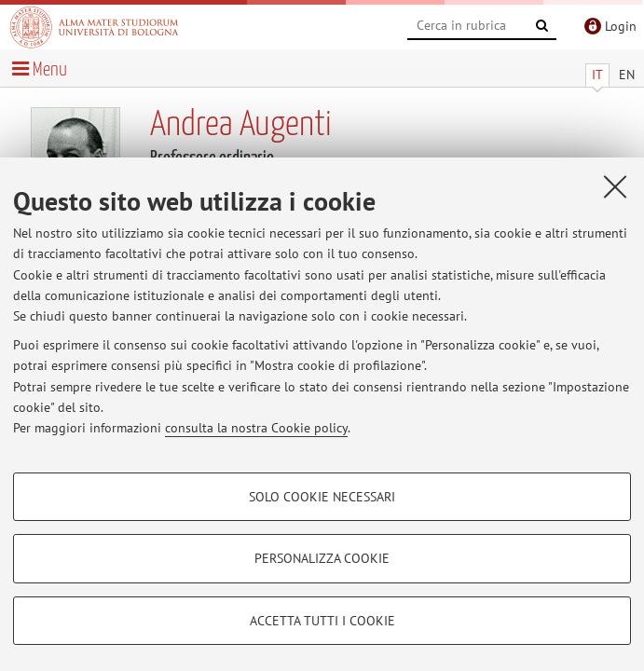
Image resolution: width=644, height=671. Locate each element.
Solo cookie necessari (322, 497)
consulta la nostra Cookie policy (256, 428)
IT (597, 75)
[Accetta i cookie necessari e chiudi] (615, 186)
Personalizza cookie (322, 558)
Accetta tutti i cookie (322, 621)
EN (627, 75)
